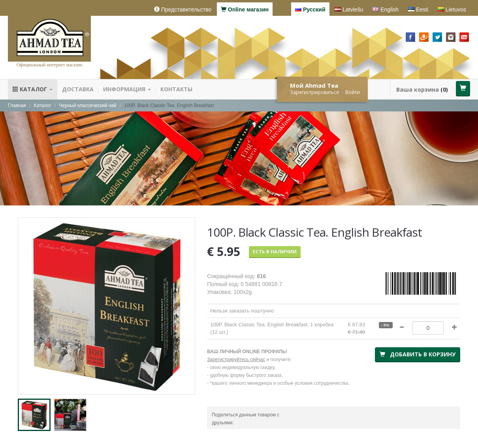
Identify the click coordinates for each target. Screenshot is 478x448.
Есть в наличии (275, 251)
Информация (127, 89)
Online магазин (245, 9)
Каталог (33, 89)
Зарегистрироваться (314, 92)
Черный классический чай (88, 105)
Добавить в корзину (418, 354)
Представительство (183, 9)
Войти (353, 92)
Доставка (78, 89)
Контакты (176, 89)
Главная (17, 105)
